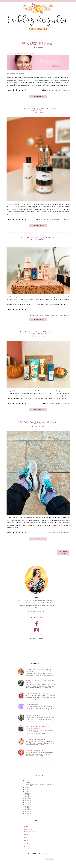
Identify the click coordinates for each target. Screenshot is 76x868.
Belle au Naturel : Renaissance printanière (38, 239)
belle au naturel (62, 90)
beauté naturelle (52, 90)
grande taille (28, 846)
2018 (27, 797)
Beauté (37, 315)
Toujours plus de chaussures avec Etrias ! (38, 423)
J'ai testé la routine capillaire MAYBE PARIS (38, 110)
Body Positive (28, 829)
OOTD (26, 843)
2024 (27, 780)
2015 (27, 802)
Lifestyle (27, 835)
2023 (27, 788)
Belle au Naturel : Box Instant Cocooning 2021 (38, 333)
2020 (27, 793)
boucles (54, 219)
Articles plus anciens (63, 553)
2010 (27, 812)
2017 (27, 799)
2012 (27, 808)
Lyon (26, 837)
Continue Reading (38, 96)
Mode (55, 533)
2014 (27, 804)
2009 (27, 813)
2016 (27, 801)
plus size (67, 533)
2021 (27, 791)
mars (28, 782)
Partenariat (66, 219)
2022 (27, 789)
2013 (27, 806)
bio (69, 90)
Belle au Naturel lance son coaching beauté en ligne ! (38, 44)
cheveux (60, 219)
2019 (27, 795)
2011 (27, 810)
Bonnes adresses (30, 832)
